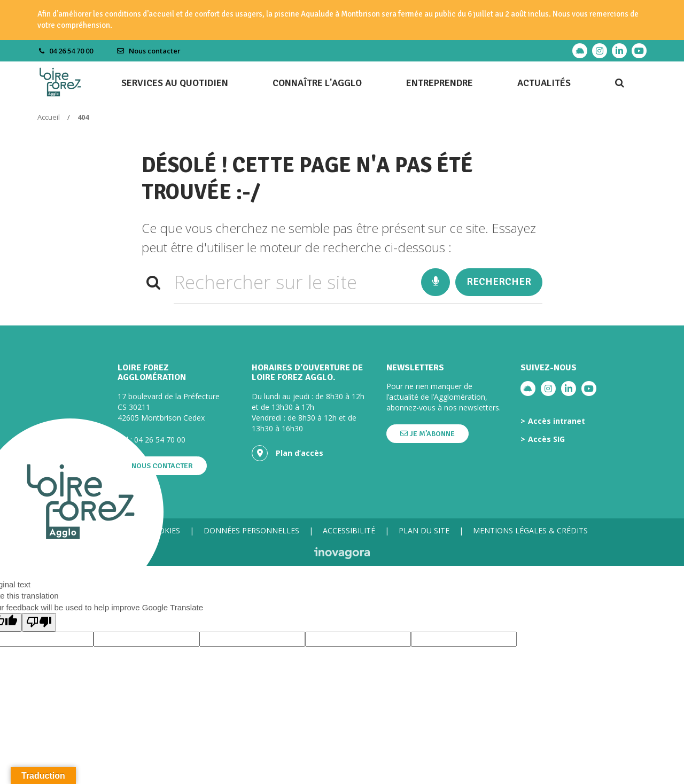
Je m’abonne (428, 434)
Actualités (544, 83)
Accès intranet (557, 421)
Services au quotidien (175, 83)
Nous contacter (149, 51)
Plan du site (424, 530)
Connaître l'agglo (317, 83)
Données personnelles (251, 530)
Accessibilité (349, 530)
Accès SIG (546, 439)
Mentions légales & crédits (530, 530)
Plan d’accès (287, 453)
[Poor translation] (39, 622)
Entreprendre (440, 83)
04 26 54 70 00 (160, 440)
